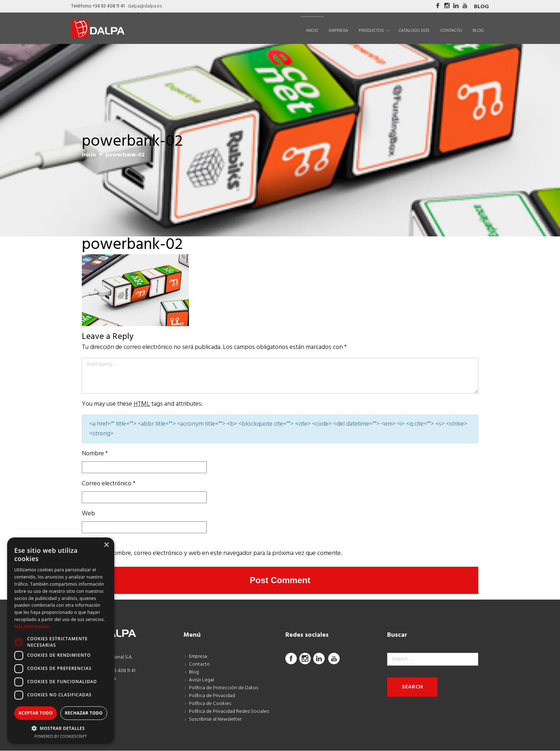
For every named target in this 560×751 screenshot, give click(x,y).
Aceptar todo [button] (35, 713)
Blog (481, 7)
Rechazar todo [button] (84, 713)
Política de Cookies (210, 704)
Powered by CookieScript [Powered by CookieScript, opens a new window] (61, 736)
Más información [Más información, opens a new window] (32, 627)
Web (88, 514)
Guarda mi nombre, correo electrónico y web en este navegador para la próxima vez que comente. (212, 553)
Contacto (199, 664)
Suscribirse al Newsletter (215, 719)
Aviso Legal (201, 680)
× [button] (106, 545)
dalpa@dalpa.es (145, 6)
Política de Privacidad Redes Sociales (229, 712)
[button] (61, 728)
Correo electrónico (109, 484)
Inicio (89, 155)
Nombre (95, 454)
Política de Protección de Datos (224, 688)
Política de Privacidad (212, 696)
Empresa (198, 657)
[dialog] (61, 641)
